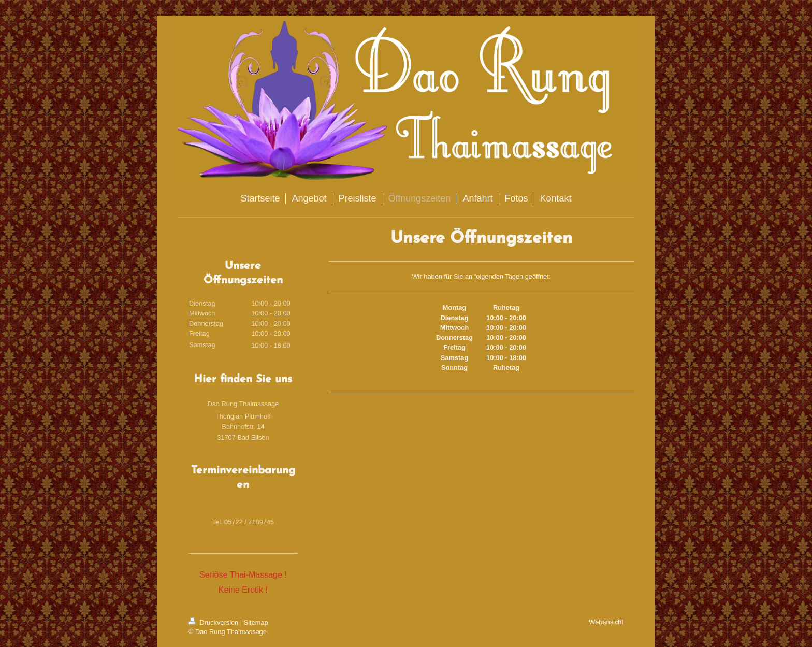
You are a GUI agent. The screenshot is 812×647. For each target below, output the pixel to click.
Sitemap (256, 622)
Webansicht (606, 622)
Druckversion (214, 622)
